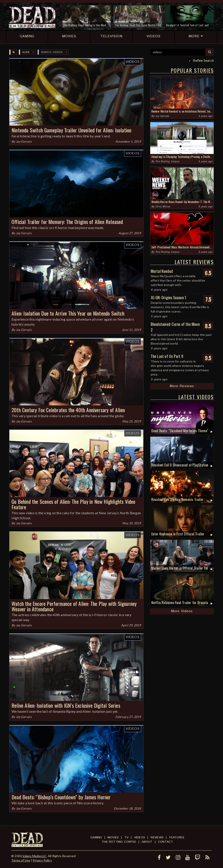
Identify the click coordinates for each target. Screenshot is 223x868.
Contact (165, 842)
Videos (133, 62)
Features (177, 837)
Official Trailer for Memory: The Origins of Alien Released (67, 222)
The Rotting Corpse (167, 161)
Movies (113, 837)
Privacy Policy (42, 860)
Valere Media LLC (34, 856)
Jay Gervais (24, 141)
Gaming (96, 837)
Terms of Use (21, 860)
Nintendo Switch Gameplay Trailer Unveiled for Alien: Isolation (71, 130)
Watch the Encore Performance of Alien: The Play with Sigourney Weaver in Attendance (74, 606)
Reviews (157, 837)
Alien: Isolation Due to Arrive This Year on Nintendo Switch (68, 313)
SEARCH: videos (52, 52)
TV (126, 837)
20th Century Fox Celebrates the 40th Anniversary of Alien (68, 410)
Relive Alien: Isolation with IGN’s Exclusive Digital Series (66, 705)
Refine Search (203, 60)
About (147, 842)
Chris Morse (163, 207)
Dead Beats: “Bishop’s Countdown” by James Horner (61, 797)
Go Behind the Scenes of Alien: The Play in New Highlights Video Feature (73, 504)
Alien (26, 52)
